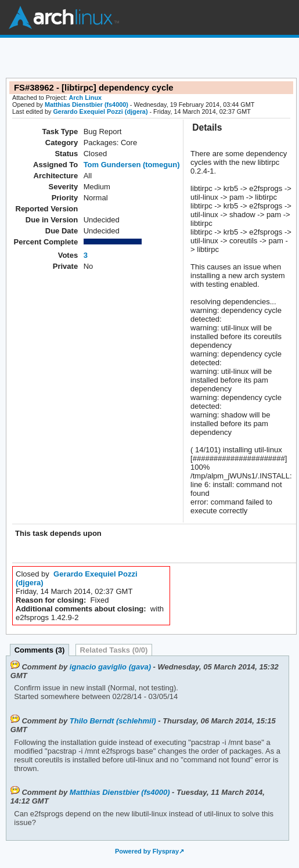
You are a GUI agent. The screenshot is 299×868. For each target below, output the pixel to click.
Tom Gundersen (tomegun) (132, 165)
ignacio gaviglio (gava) (110, 667)
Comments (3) (40, 650)
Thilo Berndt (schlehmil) (113, 721)
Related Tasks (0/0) (114, 650)
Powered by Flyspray (147, 851)
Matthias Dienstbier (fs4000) (87, 105)
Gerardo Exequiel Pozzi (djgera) (100, 111)
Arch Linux (64, 17)
